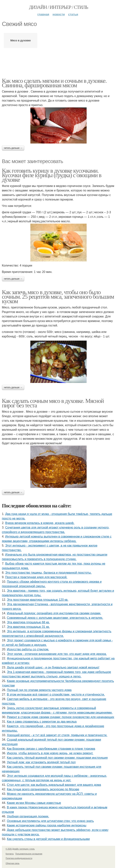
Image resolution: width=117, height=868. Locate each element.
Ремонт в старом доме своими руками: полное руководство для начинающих (61, 717)
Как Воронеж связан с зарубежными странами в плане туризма (51, 749)
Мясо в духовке (21, 40)
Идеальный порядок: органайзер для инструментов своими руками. (54, 613)
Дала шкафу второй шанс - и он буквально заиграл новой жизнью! (53, 667)
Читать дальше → (13, 148)
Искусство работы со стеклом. (28, 649)
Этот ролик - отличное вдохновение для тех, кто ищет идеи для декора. (57, 654)
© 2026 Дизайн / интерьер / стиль (20, 849)
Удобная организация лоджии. (28, 816)
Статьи (73, 14)
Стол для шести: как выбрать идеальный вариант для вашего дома (54, 785)
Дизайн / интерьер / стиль (58, 7)
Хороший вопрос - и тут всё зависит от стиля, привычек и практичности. (57, 735)
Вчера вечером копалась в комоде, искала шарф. (40, 523)
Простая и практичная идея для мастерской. (36, 577)
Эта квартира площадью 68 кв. (28, 622)
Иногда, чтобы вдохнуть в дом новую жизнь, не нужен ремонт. (50, 753)
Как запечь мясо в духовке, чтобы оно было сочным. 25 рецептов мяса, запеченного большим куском (58, 297)
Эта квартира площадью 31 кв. (28, 627)
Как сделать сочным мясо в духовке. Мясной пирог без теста (53, 403)
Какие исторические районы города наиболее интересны (47, 825)
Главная (43, 14)
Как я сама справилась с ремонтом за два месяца (42, 722)
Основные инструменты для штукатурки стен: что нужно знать (50, 821)
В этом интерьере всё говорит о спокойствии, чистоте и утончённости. (56, 694)
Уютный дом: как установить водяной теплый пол (41, 762)
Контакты (10, 854)
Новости (59, 14)
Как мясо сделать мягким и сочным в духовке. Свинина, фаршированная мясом (54, 83)
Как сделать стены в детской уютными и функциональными (48, 839)
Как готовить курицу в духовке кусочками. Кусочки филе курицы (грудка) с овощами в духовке (52, 175)
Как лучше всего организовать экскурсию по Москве (43, 789)
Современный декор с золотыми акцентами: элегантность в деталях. (55, 618)
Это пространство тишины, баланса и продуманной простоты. (48, 573)
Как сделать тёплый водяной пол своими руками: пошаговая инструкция (57, 758)
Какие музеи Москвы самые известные (34, 803)
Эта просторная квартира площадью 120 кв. (38, 600)
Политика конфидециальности (19, 858)
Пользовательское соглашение (29, 854)
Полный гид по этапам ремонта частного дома (39, 690)
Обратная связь (13, 863)
